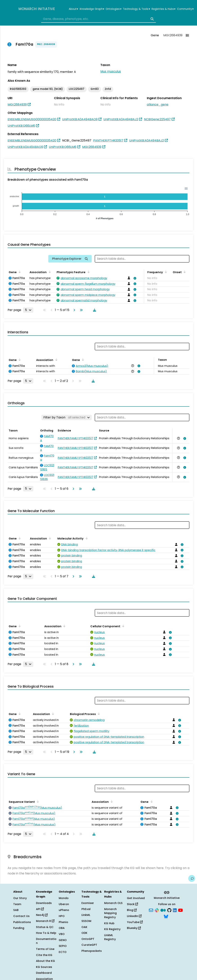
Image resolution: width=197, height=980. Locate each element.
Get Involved (136, 898)
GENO (63, 940)
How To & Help (46, 933)
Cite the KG (44, 955)
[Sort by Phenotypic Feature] (88, 272)
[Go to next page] (73, 310)
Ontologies (113, 9)
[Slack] (157, 910)
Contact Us (21, 916)
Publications (22, 922)
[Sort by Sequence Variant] (37, 801)
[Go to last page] (81, 310)
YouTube (135, 922)
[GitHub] (169, 910)
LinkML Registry (110, 937)
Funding (19, 928)
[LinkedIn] (175, 910)
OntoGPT (88, 939)
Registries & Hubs (163, 9)
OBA (62, 928)
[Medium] (163, 910)
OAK (84, 927)
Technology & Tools (136, 9)
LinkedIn (134, 916)
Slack (132, 904)
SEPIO (63, 946)
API (40, 909)
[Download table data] (94, 310)
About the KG (45, 961)
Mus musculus (111, 71)
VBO (62, 934)
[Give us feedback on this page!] (192, 878)
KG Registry (112, 929)
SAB (16, 910)
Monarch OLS (113, 903)
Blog (132, 910)
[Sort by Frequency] (165, 272)
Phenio (63, 922)
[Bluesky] (166, 916)
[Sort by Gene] (19, 272)
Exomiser (88, 903)
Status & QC (45, 927)
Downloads (44, 903)
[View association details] (134, 278)
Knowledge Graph (92, 9)
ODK (84, 933)
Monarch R (45, 921)
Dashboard (44, 973)
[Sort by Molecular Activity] (86, 538)
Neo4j (42, 915)
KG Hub (109, 923)
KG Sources (44, 967)
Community (185, 9)
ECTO (63, 952)
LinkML (86, 915)
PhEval (86, 909)
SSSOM (86, 921)
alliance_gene (158, 105)
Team (17, 904)
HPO (62, 916)
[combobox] (98, 19)
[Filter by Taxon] (67, 417)
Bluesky (134, 928)
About (73, 9)
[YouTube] (180, 910)
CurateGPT (89, 945)
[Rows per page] (28, 310)
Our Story (20, 898)
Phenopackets (92, 951)
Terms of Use (45, 949)
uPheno (64, 910)
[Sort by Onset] (184, 272)
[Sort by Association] (49, 272)
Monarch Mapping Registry (110, 913)
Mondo (64, 898)
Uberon (64, 904)
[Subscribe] (151, 910)
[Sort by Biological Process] (98, 714)
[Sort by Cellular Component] (123, 626)
